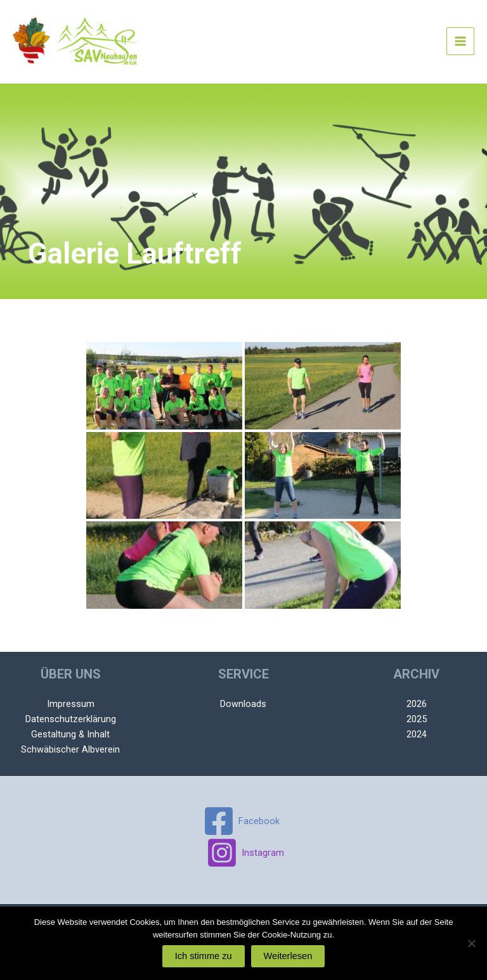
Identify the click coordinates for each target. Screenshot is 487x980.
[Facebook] (242, 821)
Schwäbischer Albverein (70, 749)
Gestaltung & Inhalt (70, 734)
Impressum (71, 704)
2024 (417, 734)
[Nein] (471, 943)
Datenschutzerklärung (71, 719)
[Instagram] (246, 853)
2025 (417, 719)
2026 (417, 704)
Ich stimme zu (204, 956)
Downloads (243, 704)
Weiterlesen (288, 956)
